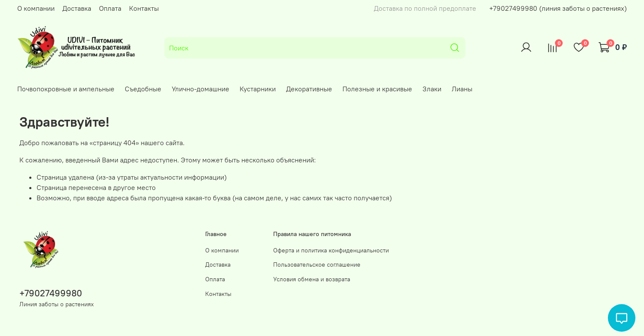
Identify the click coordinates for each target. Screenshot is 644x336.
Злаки (432, 89)
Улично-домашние (200, 89)
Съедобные (143, 89)
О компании (36, 8)
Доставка (77, 8)
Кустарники (258, 89)
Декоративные (309, 89)
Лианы (462, 89)
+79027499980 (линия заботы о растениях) (558, 8)
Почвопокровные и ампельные (66, 89)
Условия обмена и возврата (312, 279)
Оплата (110, 8)
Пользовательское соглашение (317, 264)
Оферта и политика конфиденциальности (331, 250)
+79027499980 (51, 293)
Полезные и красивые (377, 89)
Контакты (144, 8)
